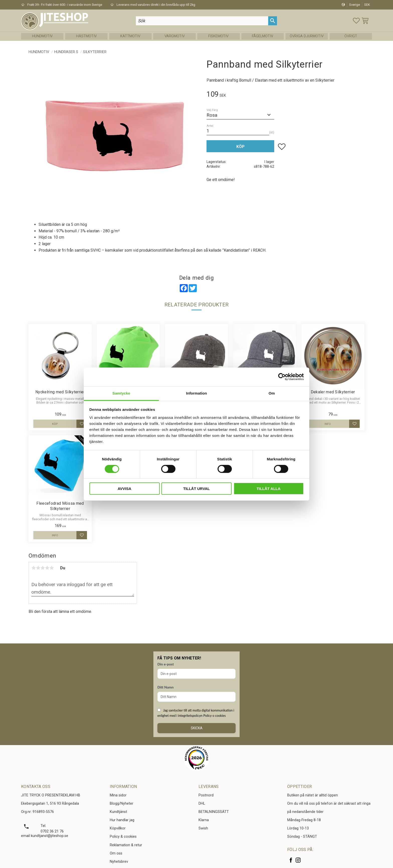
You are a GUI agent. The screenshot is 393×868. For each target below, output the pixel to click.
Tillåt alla (269, 489)
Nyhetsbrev (119, 862)
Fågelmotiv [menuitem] (263, 36)
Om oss (116, 853)
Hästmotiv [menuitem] (86, 36)
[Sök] (273, 21)
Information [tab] (197, 393)
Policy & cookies (123, 837)
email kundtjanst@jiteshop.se (45, 836)
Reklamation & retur (126, 845)
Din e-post (166, 664)
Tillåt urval (197, 489)
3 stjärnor (43, 568)
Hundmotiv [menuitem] (42, 36)
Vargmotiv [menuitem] (175, 36)
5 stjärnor (52, 568)
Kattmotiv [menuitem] (130, 36)
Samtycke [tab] (121, 393)
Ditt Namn (166, 687)
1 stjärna (34, 568)
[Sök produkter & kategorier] (202, 21)
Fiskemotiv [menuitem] (218, 36)
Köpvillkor (118, 828)
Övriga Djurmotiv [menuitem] (307, 36)
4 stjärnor (47, 568)
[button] (356, 21)
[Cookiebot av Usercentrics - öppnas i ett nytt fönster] (282, 377)
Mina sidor (118, 795)
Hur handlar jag (122, 820)
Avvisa (124, 489)
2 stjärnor (38, 568)
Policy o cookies (214, 716)
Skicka (197, 728)
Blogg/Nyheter (122, 804)
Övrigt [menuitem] (351, 36)
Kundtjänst (118, 812)
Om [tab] (272, 393)
